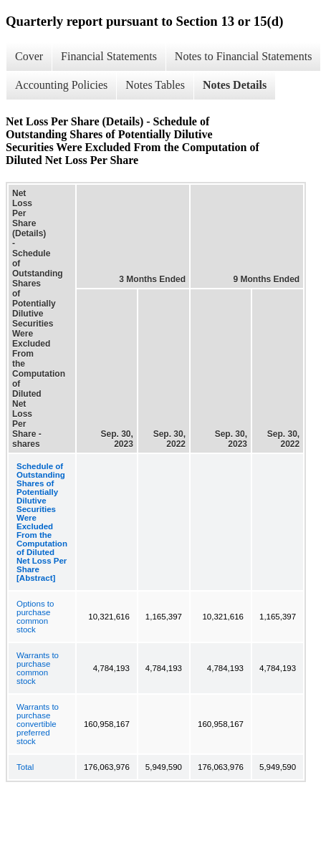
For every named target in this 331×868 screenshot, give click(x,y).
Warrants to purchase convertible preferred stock (38, 724)
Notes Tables (155, 85)
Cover (29, 56)
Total (25, 767)
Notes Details (235, 85)
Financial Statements (109, 56)
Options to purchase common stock (35, 617)
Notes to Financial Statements (244, 56)
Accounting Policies (61, 85)
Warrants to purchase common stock (38, 668)
